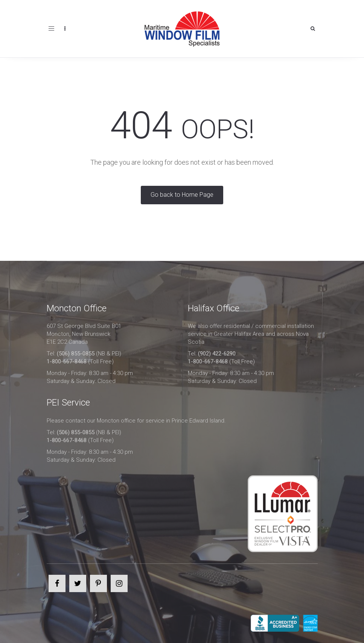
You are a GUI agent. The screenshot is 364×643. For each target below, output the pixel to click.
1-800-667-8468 (67, 361)
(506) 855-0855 (76, 354)
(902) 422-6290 (217, 354)
